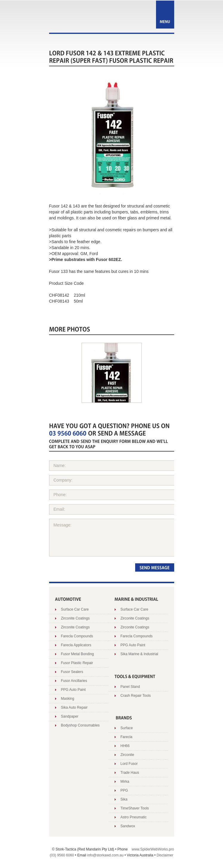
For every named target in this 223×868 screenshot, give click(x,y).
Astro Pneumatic (134, 817)
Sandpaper (70, 716)
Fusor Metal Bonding (78, 654)
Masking (68, 699)
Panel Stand (130, 687)
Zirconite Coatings (75, 618)
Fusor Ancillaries (74, 681)
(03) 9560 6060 (62, 855)
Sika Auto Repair (74, 707)
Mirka (125, 781)
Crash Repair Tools (136, 696)
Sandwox (128, 826)
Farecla (127, 737)
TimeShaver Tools (135, 808)
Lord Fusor (129, 764)
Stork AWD (78, 17)
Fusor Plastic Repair (77, 663)
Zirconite (127, 755)
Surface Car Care (75, 609)
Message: (114, 538)
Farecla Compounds (77, 636)
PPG (124, 790)
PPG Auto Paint (73, 690)
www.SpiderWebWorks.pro (153, 849)
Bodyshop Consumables (80, 725)
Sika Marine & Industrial (139, 654)
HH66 (125, 746)
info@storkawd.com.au (105, 855)
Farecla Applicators (76, 645)
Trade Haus (130, 773)
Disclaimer (165, 855)
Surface (127, 728)
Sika (124, 799)
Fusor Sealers (72, 672)
